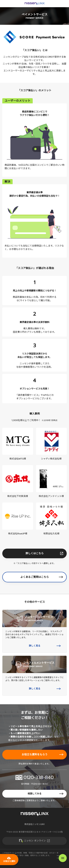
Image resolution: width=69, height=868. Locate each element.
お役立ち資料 (9, 860)
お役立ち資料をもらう (35, 755)
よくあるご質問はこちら (35, 577)
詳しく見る (35, 646)
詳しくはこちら (35, 553)
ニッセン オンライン (37, 841)
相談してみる (35, 794)
